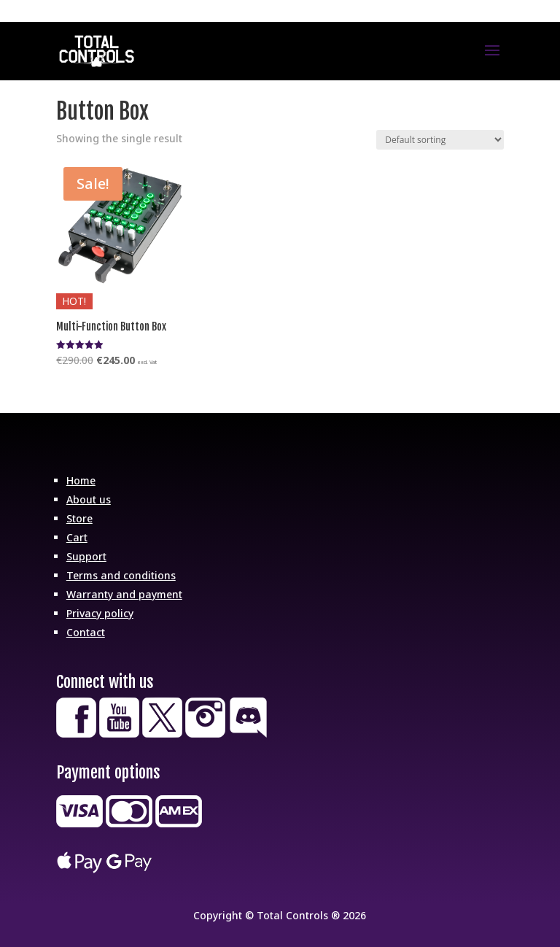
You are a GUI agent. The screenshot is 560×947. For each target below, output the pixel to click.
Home (81, 480)
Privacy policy (100, 613)
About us (89, 499)
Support (86, 556)
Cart (77, 537)
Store (79, 518)
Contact (86, 632)
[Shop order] (440, 140)
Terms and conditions (121, 575)
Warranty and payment (124, 594)
